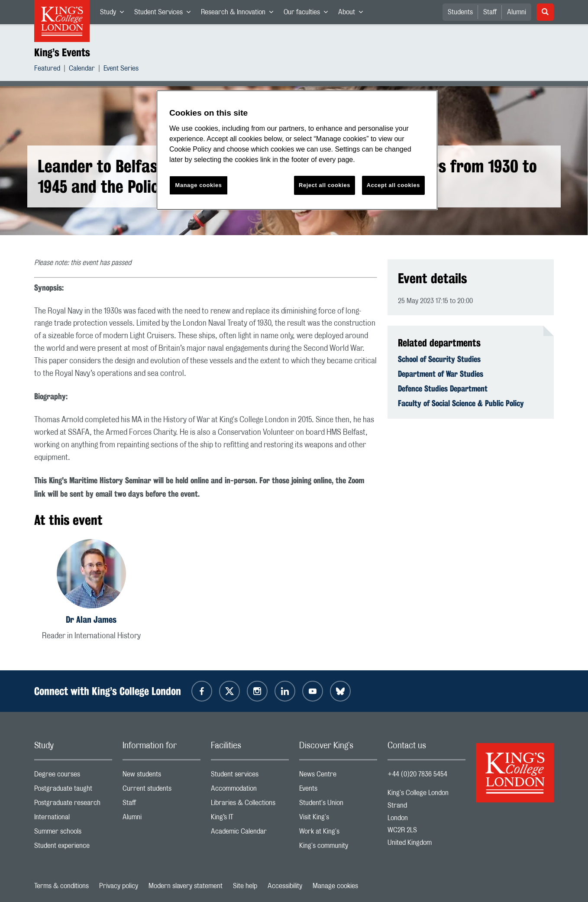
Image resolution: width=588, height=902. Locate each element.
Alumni (517, 12)
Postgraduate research (73, 805)
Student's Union (338, 805)
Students (460, 12)
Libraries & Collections (250, 805)
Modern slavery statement (186, 886)
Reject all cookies (325, 185)
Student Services (165, 14)
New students (162, 776)
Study (115, 14)
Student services (250, 776)
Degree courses (73, 776)
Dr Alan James (91, 619)
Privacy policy (119, 886)
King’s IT (250, 819)
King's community (338, 848)
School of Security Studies (439, 359)
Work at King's (338, 833)
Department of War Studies (441, 374)
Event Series (121, 70)
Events (338, 790)
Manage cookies (335, 886)
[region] (297, 150)
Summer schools (73, 833)
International (73, 819)
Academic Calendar (250, 833)
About (353, 14)
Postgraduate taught (73, 790)
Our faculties (308, 14)
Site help (245, 886)
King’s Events (62, 52)
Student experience (73, 848)
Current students (162, 790)
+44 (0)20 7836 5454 (417, 774)
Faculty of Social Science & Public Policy (461, 403)
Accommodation (250, 790)
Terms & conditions (61, 886)
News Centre (338, 776)
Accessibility (285, 886)
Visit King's (338, 819)
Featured (47, 70)
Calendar (82, 70)
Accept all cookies (393, 185)
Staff (490, 12)
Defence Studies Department (443, 388)
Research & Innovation (240, 14)
